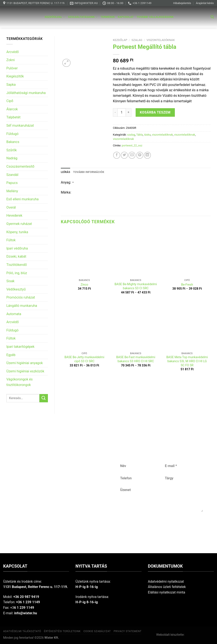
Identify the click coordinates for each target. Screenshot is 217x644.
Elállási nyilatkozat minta (167, 592)
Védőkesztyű (16, 289)
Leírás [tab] (65, 172)
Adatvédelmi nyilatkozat (166, 582)
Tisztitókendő (17, 265)
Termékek (108, 17)
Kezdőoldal (55, 17)
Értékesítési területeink (62, 631)
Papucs (12, 183)
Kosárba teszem (155, 112)
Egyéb (11, 355)
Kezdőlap (120, 40)
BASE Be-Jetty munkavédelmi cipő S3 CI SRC (84, 359)
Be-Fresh (187, 285)
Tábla (140, 135)
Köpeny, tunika (17, 232)
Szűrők (12, 150)
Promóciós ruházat (21, 297)
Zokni (10, 60)
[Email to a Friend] (132, 155)
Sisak (10, 281)
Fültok (11, 240)
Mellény (12, 191)
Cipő (10, 101)
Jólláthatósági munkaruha (26, 93)
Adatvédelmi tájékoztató (22, 631)
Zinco (84, 285)
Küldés (161, 526)
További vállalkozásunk (155, 17)
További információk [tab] (89, 172)
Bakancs (13, 142)
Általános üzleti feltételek (167, 587)
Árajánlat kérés (205, 3)
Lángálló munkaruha (22, 306)
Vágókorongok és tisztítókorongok (19, 382)
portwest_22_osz (132, 145)
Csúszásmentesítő (20, 166)
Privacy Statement (128, 631)
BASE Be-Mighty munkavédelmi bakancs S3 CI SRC (136, 286)
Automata (14, 314)
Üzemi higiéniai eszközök (25, 371)
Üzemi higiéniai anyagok (25, 363)
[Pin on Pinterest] (140, 155)
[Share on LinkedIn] (147, 155)
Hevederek (14, 215)
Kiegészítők (15, 76)
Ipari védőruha (17, 248)
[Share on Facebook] (117, 155)
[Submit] (44, 398)
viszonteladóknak (161, 40)
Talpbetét (13, 117)
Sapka (11, 85)
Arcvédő (13, 52)
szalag (137, 40)
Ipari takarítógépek (20, 347)
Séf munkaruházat (20, 126)
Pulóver (12, 68)
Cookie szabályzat (97, 631)
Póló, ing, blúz (17, 273)
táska (147, 135)
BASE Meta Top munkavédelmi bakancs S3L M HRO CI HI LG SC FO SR (187, 361)
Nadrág (12, 158)
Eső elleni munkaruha (22, 199)
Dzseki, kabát (16, 256)
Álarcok (12, 109)
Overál (11, 207)
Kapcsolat (126, 17)
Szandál (12, 175)
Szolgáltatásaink (83, 17)
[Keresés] (212, 17)
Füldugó (12, 134)
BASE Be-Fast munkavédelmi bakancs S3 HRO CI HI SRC (136, 359)
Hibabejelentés (182, 3)
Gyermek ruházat (19, 224)
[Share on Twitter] (124, 155)
